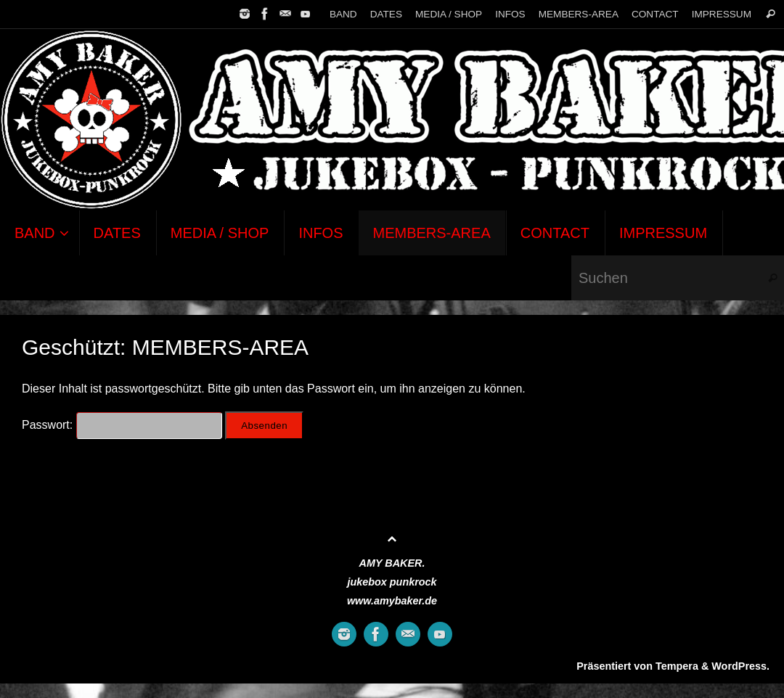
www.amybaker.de (392, 601)
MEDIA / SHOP (449, 14)
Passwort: (122, 425)
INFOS (510, 14)
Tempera (677, 666)
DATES (386, 14)
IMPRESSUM (722, 14)
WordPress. (740, 666)
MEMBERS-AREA (579, 14)
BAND (343, 14)
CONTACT (655, 14)
